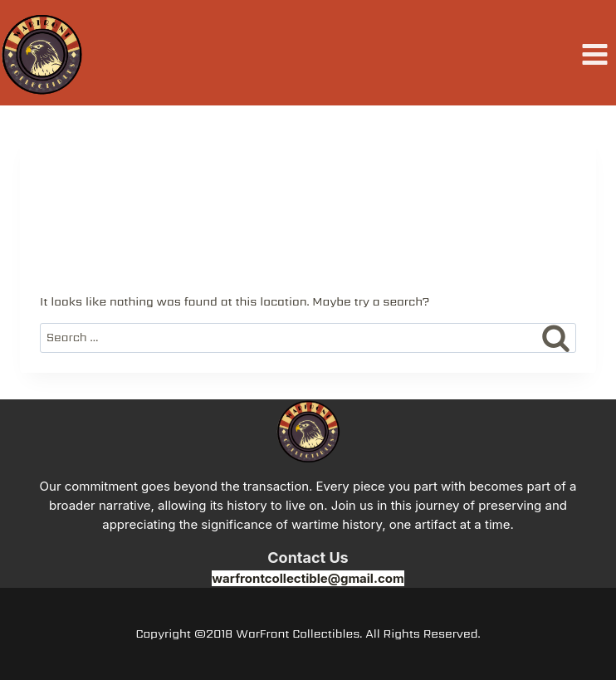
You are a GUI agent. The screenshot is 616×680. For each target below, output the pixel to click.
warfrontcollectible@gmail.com (308, 578)
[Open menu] (594, 55)
